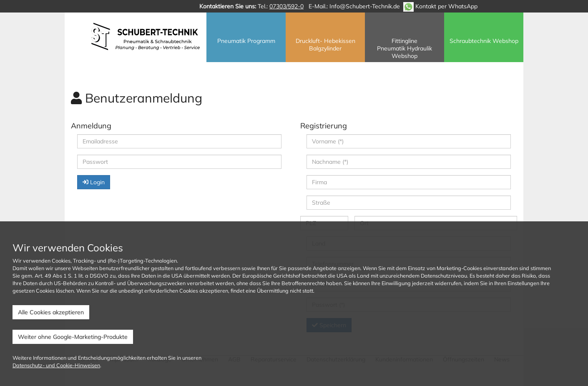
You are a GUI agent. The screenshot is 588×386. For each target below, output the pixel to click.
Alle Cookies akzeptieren (51, 312)
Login (94, 182)
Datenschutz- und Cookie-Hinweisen (56, 365)
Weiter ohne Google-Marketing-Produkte (73, 337)
